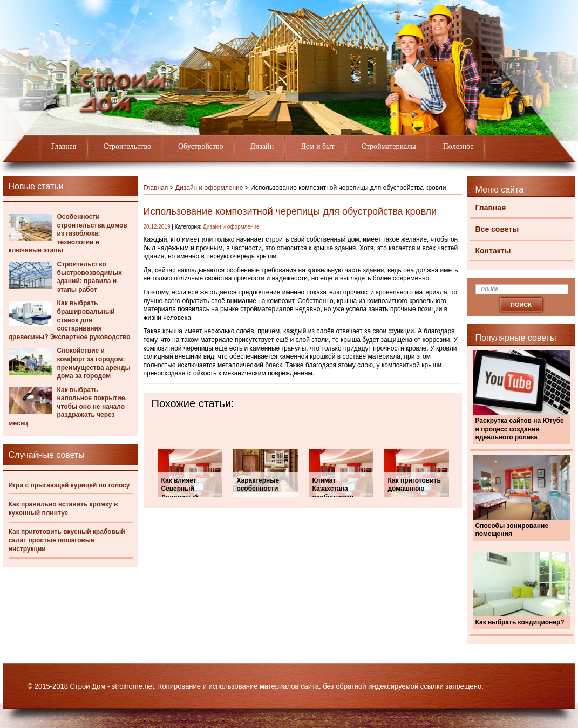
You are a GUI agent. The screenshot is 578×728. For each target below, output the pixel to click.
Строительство (127, 146)
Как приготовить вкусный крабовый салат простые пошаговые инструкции (67, 540)
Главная (64, 146)
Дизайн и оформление (209, 188)
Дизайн (262, 146)
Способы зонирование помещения (512, 530)
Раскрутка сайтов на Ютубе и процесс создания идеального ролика (520, 429)
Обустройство (201, 146)
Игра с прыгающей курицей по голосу (69, 485)
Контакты (493, 251)
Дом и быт (317, 146)
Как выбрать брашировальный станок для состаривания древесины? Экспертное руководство (70, 320)
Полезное (458, 146)
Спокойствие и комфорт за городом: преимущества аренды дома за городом (94, 363)
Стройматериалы (389, 146)
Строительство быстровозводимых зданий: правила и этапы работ (90, 277)
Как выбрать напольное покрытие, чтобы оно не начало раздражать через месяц (68, 407)
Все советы (497, 229)
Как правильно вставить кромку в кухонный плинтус (63, 509)
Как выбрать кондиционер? (520, 622)
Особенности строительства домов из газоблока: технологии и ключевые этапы (68, 233)
